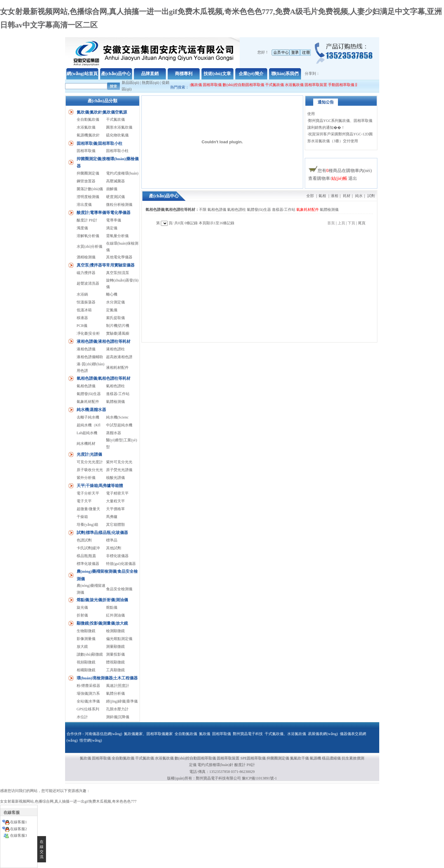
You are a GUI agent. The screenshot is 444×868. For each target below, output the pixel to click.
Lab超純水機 (87, 433)
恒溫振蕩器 (86, 302)
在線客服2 (18, 829)
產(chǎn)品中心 (116, 74)
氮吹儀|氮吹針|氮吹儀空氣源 (102, 112)
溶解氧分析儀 (88, 236)
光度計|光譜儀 (89, 454)
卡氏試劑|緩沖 (88, 548)
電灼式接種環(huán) (122, 173)
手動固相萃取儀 (343, 85)
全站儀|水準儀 (88, 701)
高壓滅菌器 (115, 181)
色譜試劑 (84, 540)
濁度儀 (82, 228)
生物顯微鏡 (86, 631)
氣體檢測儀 (115, 402)
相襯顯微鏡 (86, 670)
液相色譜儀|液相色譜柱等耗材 (104, 341)
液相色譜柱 (115, 349)
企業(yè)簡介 (251, 74)
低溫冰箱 (84, 310)
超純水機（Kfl (89, 425)
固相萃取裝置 (318, 85)
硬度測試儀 (115, 197)
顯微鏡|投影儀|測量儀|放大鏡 (102, 623)
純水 (359, 196)
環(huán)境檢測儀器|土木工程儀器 (107, 678)
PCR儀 (82, 326)
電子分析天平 (88, 493)
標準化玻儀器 (88, 564)
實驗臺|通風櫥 (118, 333)
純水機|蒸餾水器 (91, 410)
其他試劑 (114, 548)
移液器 (82, 318)
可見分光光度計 (90, 462)
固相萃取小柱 (117, 151)
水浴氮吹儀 (296, 85)
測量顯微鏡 (115, 647)
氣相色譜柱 (115, 386)
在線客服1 (18, 822)
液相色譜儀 (86, 349)
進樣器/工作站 (118, 394)
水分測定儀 (115, 302)
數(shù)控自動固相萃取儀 (246, 85)
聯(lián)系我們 (285, 74)
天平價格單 (115, 509)
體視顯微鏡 (115, 662)
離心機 (112, 294)
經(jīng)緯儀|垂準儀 (122, 701)
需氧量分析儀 (117, 236)
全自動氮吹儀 (193, 85)
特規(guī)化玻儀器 (121, 564)
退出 (353, 178)
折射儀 (82, 615)
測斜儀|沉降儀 (118, 717)
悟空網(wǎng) (91, 740)
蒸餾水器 (114, 433)
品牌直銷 (150, 74)
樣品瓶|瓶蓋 (86, 556)
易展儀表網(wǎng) (323, 734)
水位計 (82, 717)
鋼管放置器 (86, 181)
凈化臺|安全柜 (88, 333)
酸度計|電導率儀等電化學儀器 (104, 213)
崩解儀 (112, 189)
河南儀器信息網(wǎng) (104, 734)
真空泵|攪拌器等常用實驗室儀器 (106, 265)
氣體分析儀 (115, 693)
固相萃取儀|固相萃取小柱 (100, 143)
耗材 (347, 196)
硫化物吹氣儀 (117, 135)
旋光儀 (82, 607)
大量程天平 (115, 501)
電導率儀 (114, 220)
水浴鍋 (82, 294)
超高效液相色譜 (119, 357)
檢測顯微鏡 (115, 631)
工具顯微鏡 (115, 670)
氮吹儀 (205, 734)
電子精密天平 (117, 493)
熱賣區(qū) (151, 83)
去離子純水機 (88, 417)
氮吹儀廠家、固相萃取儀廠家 (148, 734)
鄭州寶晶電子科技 (248, 734)
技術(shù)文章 (217, 74)
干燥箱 (82, 517)
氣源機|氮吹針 (88, 135)
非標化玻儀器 (117, 556)
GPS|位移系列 (88, 709)
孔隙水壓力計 (117, 709)
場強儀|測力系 (88, 693)
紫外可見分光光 (119, 462)
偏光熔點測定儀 (119, 639)
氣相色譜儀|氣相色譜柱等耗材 (104, 378)
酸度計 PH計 (87, 220)
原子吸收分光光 (90, 470)
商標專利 (184, 74)
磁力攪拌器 (86, 273)
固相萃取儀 (215, 85)
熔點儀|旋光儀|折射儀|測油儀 (102, 600)
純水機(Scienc (117, 417)
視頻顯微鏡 (86, 662)
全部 (310, 196)
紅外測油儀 (115, 615)
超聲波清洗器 (88, 283)
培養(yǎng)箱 (87, 525)
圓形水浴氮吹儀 (119, 127)
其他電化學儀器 (119, 257)
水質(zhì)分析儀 (90, 246)
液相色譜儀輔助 (90, 357)
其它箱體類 (115, 525)
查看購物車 (319, 178)
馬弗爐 (112, 517)
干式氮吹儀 (277, 85)
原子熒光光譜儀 (119, 470)
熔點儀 (112, 607)
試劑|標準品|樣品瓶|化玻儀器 (102, 533)
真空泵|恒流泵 (118, 273)
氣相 (322, 196)
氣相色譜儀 (86, 386)
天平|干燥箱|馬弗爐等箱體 (100, 486)
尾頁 (362, 223)
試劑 (371, 196)
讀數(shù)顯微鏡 (90, 654)
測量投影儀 (115, 654)
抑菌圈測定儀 (88, 173)
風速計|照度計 (118, 686)
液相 (334, 196)
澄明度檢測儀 (88, 197)
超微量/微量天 (88, 509)
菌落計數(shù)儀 (90, 189)
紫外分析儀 (86, 478)
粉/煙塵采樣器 (88, 686)
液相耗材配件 (117, 368)
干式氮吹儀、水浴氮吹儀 (285, 734)
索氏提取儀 (115, 318)
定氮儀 (112, 310)
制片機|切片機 (118, 326)
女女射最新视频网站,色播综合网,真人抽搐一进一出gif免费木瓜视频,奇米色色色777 (68, 801)
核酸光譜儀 (115, 478)
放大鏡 (82, 647)
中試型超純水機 (119, 425)
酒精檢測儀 (86, 257)
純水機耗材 (86, 444)
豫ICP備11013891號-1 (259, 778)
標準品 (112, 540)
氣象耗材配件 (88, 402)
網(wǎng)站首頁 (82, 74)
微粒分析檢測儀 (119, 205)
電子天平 (84, 501)
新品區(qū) (130, 83)
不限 (203, 210)
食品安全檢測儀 (119, 589)
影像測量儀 (86, 639)
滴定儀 (112, 228)
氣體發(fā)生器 (89, 394)
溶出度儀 (84, 205)
